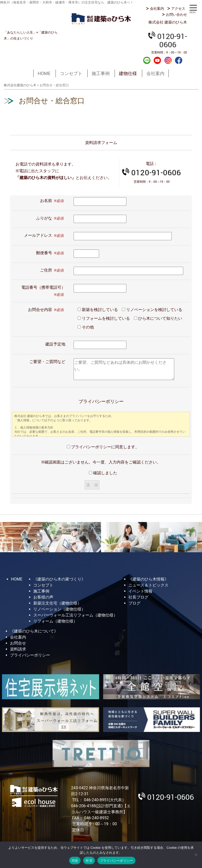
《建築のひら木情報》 (148, 579)
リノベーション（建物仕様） (59, 609)
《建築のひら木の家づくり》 (59, 579)
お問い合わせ (176, 14)
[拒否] (196, 855)
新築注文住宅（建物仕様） (57, 603)
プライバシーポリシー (30, 655)
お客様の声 (43, 597)
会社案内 (157, 8)
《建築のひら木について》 (34, 631)
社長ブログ (138, 597)
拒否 (89, 861)
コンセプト (71, 73)
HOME (44, 73)
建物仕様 (128, 73)
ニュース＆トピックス (148, 585)
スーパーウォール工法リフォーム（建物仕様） (75, 615)
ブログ (134, 603)
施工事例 (101, 73)
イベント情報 (140, 591)
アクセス (178, 8)
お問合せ (18, 643)
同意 (75, 861)
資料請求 (18, 649)
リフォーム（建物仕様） (55, 621)
